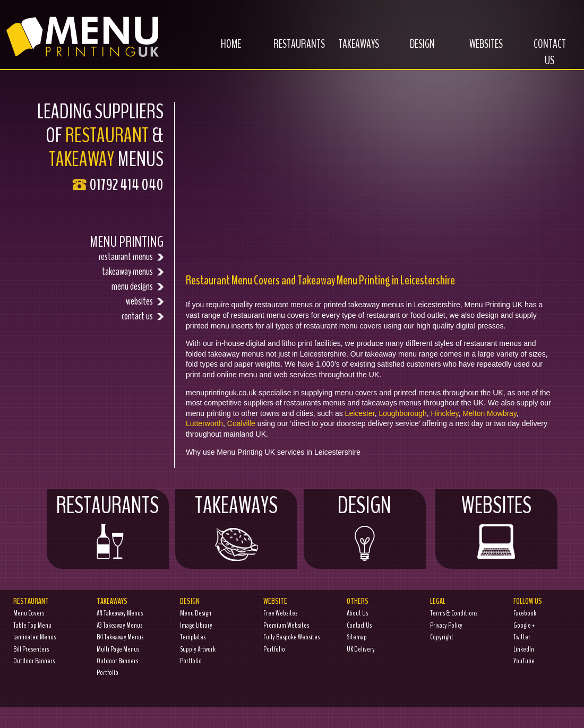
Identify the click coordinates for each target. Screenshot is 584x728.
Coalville (241, 423)
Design (413, 50)
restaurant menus (131, 257)
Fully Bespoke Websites (291, 637)
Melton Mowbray (489, 413)
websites (145, 301)
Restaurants (294, 50)
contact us (143, 316)
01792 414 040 (126, 185)
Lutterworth (204, 423)
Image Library (196, 625)
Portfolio (108, 673)
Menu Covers (29, 613)
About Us (357, 613)
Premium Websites (286, 625)
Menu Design (196, 613)
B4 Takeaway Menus (120, 637)
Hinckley (445, 413)
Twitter (522, 637)
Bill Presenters (31, 649)
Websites (478, 50)
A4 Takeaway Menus (120, 613)
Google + (524, 625)
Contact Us (550, 58)
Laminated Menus (35, 637)
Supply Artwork (198, 649)
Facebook (525, 613)
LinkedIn (524, 649)
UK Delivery (361, 649)
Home (220, 50)
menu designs (138, 286)
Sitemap (357, 637)
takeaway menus (133, 271)
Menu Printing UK (80, 33)
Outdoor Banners (34, 661)
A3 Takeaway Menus (119, 625)
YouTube (524, 661)
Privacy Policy (446, 625)
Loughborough (402, 413)
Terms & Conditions (454, 613)
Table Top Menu (32, 625)
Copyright (442, 637)
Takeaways (353, 50)
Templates (193, 637)
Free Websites (280, 613)
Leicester (360, 413)
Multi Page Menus (118, 649)
